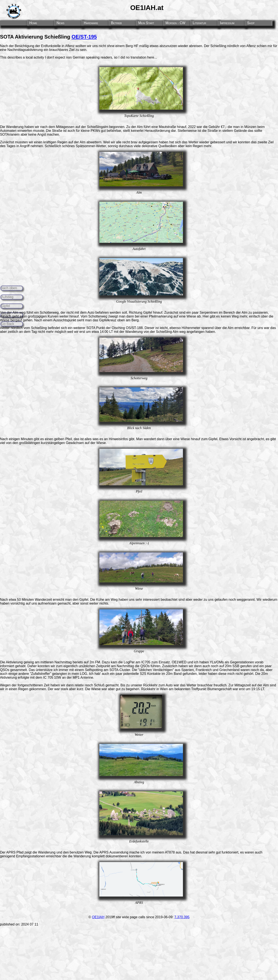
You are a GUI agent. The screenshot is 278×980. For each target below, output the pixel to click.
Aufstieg (7, 297)
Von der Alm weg (13, 313)
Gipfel (6, 306)
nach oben (9, 288)
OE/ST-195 (84, 37)
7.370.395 (182, 917)
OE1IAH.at (147, 8)
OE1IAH (98, 917)
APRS (11, 852)
